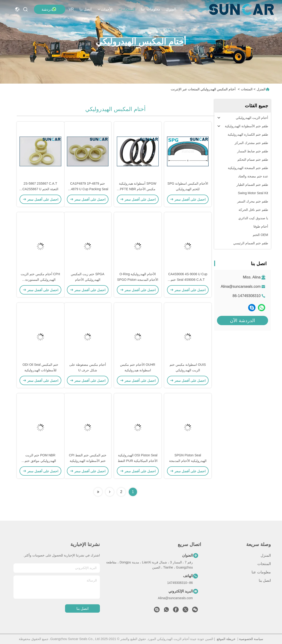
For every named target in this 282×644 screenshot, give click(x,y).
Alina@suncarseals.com (241, 286)
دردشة (49, 9)
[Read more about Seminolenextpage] (110, 492)
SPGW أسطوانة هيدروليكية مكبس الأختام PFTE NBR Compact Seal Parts (138, 189)
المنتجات (127, 9)
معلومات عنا (150, 9)
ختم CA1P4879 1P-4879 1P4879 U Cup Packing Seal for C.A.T (88, 189)
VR (71, 9)
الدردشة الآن (243, 320)
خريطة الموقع (226, 639)
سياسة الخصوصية (251, 639)
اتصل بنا (85, 9)
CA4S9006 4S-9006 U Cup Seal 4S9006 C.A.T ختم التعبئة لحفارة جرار (188, 280)
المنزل (171, 9)
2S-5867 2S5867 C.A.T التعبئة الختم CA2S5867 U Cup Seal (41, 189)
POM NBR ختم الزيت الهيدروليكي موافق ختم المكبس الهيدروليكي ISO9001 (40, 461)
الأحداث (105, 9)
